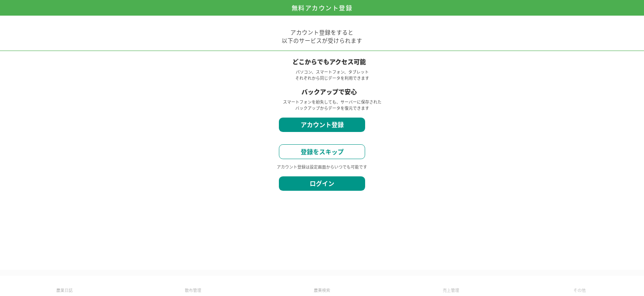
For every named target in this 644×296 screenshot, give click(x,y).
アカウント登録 (322, 125)
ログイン (322, 183)
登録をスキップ (322, 152)
